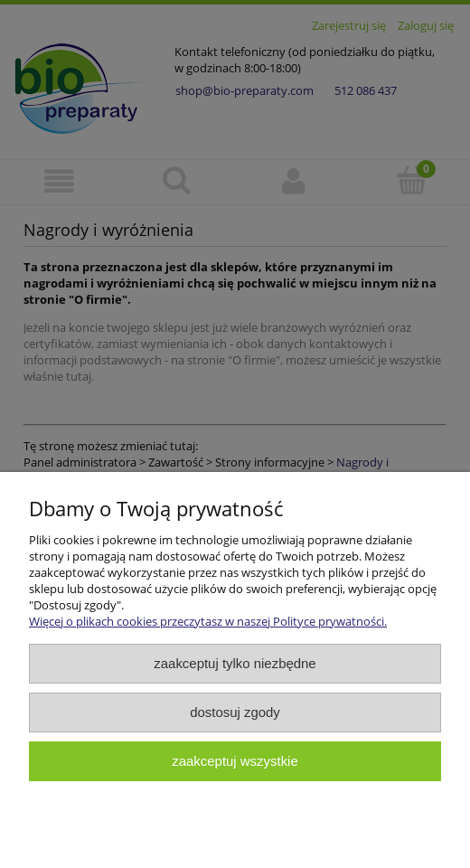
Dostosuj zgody (235, 712)
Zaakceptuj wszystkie (235, 761)
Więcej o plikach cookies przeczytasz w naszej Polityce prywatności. (208, 621)
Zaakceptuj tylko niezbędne (235, 663)
